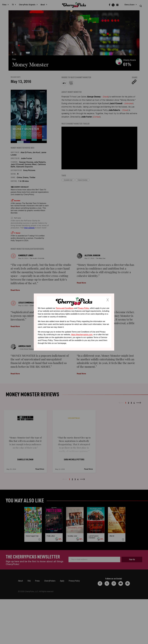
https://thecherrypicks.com (82, 335)
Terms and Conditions (65, 308)
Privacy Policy (83, 308)
